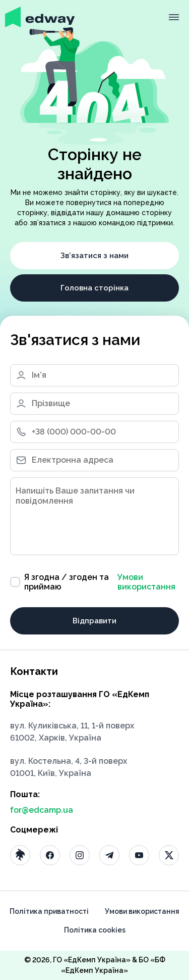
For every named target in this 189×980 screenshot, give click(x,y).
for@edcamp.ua (42, 810)
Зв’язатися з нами (94, 256)
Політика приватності (49, 911)
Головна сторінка (94, 288)
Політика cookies (95, 930)
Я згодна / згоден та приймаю (94, 582)
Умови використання (146, 582)
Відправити (94, 621)
